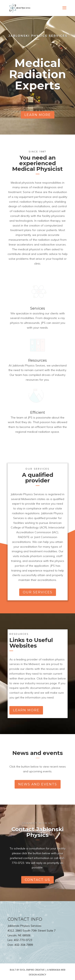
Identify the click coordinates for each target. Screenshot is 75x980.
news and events (38, 784)
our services (38, 592)
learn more (38, 115)
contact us (37, 880)
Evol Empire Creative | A (35, 970)
